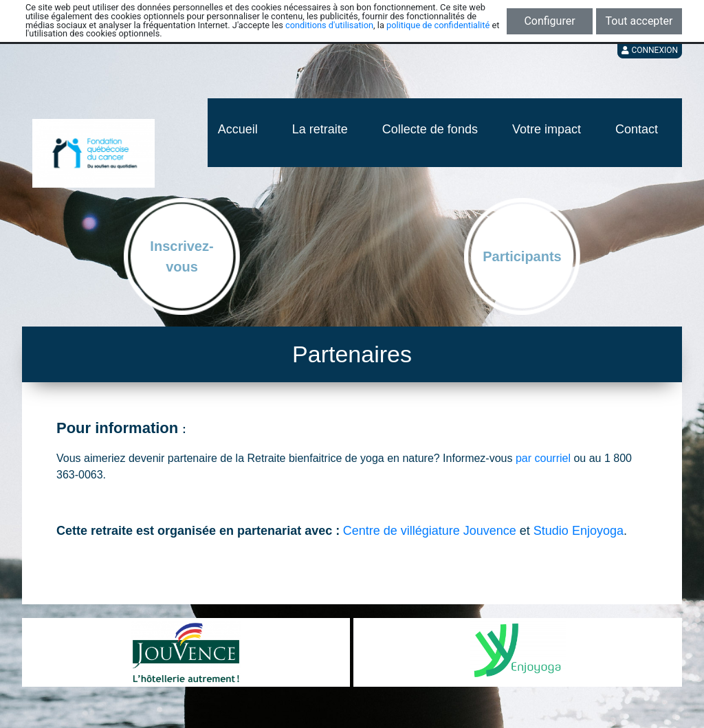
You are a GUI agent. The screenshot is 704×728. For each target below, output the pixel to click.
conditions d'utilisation (329, 25)
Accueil (238, 129)
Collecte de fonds (430, 129)
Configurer (549, 21)
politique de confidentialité (438, 25)
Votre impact (547, 129)
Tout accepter (639, 21)
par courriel (543, 458)
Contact (637, 129)
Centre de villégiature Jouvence (430, 531)
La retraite (320, 129)
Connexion (650, 50)
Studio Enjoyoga (579, 531)
